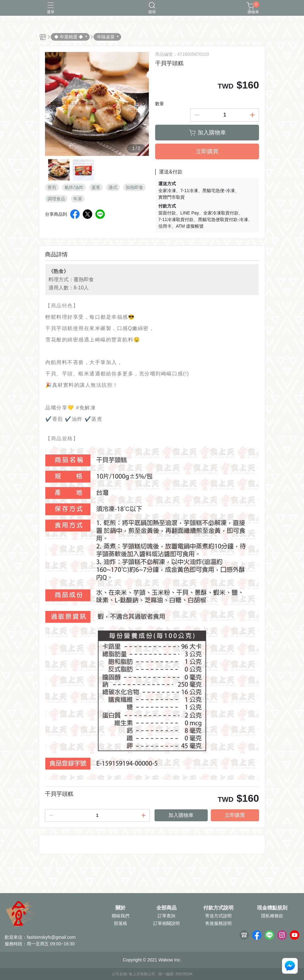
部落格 (121, 923)
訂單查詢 (166, 916)
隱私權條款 (272, 916)
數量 (160, 104)
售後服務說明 (218, 923)
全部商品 (166, 908)
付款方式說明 (218, 908)
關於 (121, 908)
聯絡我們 (121, 916)
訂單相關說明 (166, 923)
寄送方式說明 (218, 916)
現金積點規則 (272, 908)
